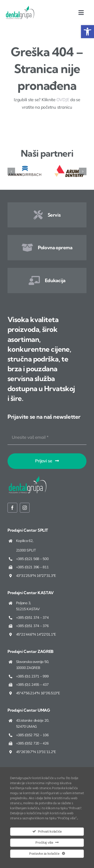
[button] (87, 32)
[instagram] (25, 508)
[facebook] (12, 508)
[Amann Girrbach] (25, 167)
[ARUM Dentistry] (69, 167)
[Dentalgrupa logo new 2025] (20, 8)
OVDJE (63, 100)
